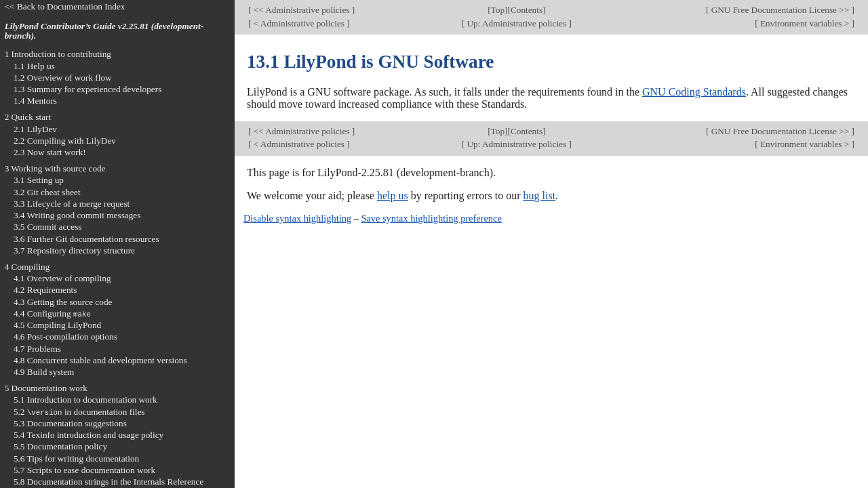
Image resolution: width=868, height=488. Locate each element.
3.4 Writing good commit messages (77, 215)
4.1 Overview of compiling (62, 278)
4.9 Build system (44, 372)
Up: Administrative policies (516, 23)
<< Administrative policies (301, 10)
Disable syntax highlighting (297, 218)
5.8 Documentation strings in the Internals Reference (108, 482)
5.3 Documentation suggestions (70, 423)
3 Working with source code (55, 168)
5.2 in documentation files (79, 412)
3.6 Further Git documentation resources (86, 239)
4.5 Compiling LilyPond (57, 325)
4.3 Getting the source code (63, 302)
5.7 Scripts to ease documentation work (84, 470)
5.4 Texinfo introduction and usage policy (88, 435)
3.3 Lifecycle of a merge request (72, 204)
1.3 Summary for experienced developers (87, 89)
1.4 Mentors (35, 101)
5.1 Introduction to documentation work (85, 400)
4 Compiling (27, 267)
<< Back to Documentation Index (65, 6)
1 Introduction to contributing (58, 54)
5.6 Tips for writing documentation (76, 459)
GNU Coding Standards (694, 92)
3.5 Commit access (48, 227)
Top (498, 10)
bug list (539, 196)
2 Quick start (28, 117)
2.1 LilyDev (35, 129)
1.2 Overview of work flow (63, 78)
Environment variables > (805, 23)
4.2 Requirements (45, 290)
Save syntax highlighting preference (431, 218)
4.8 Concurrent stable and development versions (100, 360)
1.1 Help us (34, 66)
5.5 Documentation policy (60, 446)
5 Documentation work (46, 388)
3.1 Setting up (39, 180)
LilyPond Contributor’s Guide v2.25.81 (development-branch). (104, 31)
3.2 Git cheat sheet (47, 192)
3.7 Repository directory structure (74, 250)
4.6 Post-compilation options (65, 337)
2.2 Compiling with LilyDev (65, 141)
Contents (527, 10)
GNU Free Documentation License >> (780, 10)
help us (393, 196)
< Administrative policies (299, 23)
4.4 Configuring (52, 313)
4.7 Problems (37, 349)
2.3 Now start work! (50, 152)
